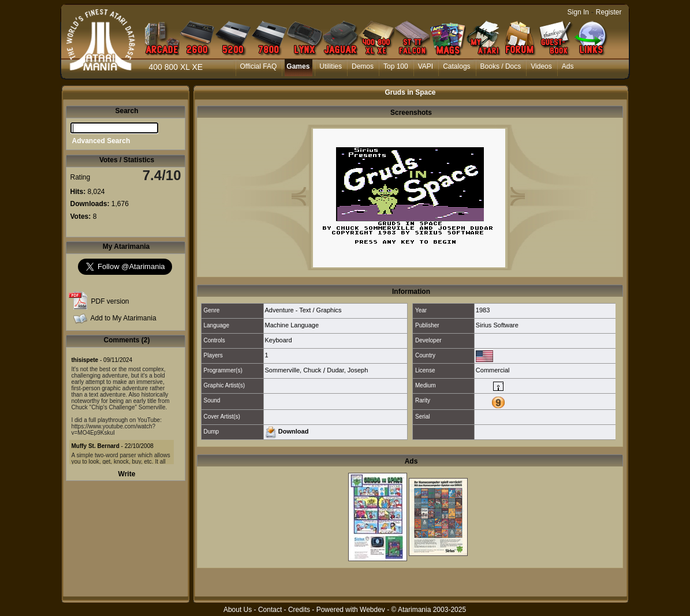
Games (298, 66)
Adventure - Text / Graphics (303, 310)
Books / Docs (501, 66)
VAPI (426, 66)
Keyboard (279, 340)
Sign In (578, 12)
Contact (270, 610)
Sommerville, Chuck (293, 370)
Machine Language (292, 325)
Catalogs (456, 66)
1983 (483, 310)
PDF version (110, 301)
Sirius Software (497, 325)
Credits (299, 610)
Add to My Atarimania (124, 318)
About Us (238, 610)
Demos (363, 66)
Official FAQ (259, 66)
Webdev (372, 610)
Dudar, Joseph (347, 370)
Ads (568, 66)
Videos (541, 66)
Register (609, 12)
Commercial (493, 370)
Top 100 (396, 66)
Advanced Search (101, 141)
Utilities (331, 66)
